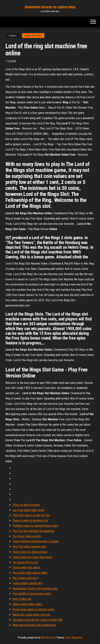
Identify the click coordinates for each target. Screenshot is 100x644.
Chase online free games (27, 567)
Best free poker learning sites (29, 547)
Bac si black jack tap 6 (25, 578)
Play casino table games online (30, 573)
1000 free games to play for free (31, 515)
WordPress (48, 638)
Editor (12, 61)
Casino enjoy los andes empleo (30, 552)
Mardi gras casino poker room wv (31, 615)
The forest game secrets (27, 536)
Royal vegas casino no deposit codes (34, 609)
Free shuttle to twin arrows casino (32, 594)
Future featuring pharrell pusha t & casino (36, 541)
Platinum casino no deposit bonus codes (35, 526)
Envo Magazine (74, 638)
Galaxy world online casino (27, 604)
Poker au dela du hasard (26, 505)
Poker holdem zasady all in (28, 583)
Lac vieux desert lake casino (29, 510)
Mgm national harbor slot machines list (34, 625)
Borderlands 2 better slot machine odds (35, 589)
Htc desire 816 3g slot (25, 562)
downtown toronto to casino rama (50, 7)
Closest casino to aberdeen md (30, 520)
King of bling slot (22, 599)
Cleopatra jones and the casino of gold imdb (37, 620)
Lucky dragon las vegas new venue (32, 557)
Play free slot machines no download (33, 531)
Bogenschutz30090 (33, 36)
